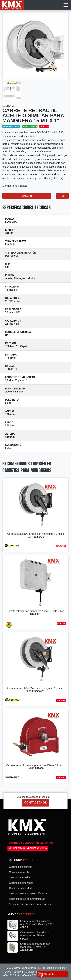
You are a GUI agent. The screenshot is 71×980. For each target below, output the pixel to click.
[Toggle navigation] (66, 5)
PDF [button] (62, 196)
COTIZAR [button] (27, 196)
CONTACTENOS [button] (35, 803)
